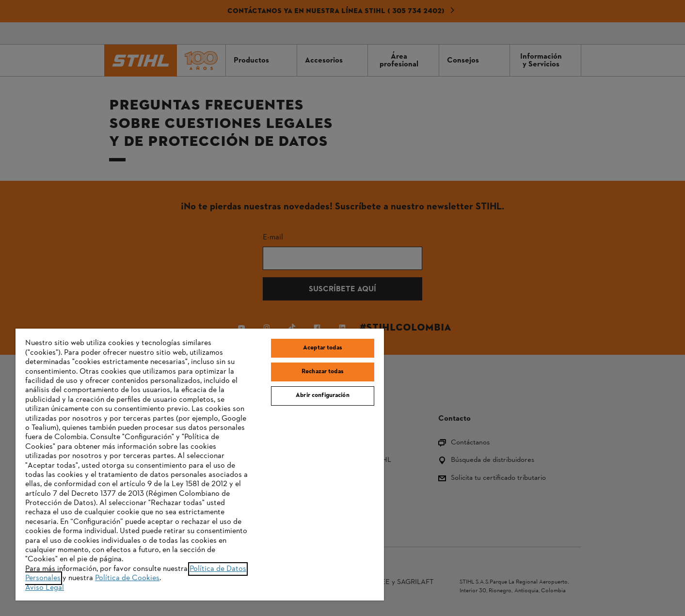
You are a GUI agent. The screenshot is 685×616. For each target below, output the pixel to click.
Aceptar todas (323, 348)
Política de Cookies (127, 578)
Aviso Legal (45, 588)
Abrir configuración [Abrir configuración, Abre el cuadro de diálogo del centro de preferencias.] (322, 395)
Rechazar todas (323, 372)
